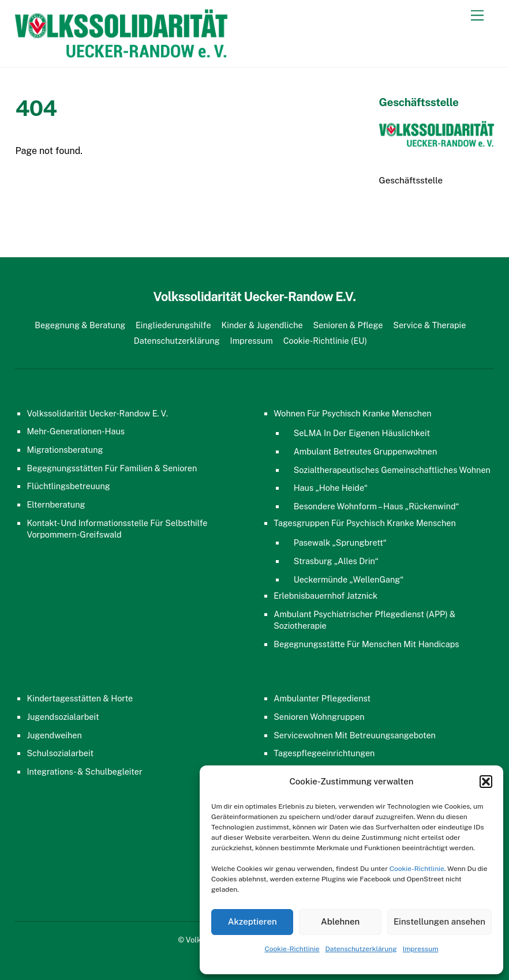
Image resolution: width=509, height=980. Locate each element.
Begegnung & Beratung (80, 325)
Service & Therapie (429, 325)
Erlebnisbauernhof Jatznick (325, 596)
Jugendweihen (54, 735)
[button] (486, 782)
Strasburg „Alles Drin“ (336, 561)
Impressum (421, 949)
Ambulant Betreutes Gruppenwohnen (366, 451)
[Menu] (477, 16)
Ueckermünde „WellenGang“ (349, 579)
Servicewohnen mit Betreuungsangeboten (355, 735)
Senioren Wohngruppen (319, 717)
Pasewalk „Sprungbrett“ (340, 542)
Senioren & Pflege (348, 325)
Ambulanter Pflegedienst (322, 698)
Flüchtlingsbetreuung (68, 486)
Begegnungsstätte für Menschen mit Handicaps (366, 644)
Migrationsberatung (65, 450)
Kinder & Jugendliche (262, 325)
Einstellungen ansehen (439, 921)
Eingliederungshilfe (173, 325)
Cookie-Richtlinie (417, 869)
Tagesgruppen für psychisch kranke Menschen (364, 523)
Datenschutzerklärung (361, 949)
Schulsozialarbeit (60, 753)
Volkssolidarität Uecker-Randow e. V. (97, 413)
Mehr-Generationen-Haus (76, 431)
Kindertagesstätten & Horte (80, 698)
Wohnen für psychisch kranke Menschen (352, 413)
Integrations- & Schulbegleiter (84, 771)
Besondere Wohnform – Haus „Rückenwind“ (377, 506)
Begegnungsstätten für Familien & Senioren (112, 468)
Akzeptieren (252, 921)
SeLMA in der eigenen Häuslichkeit (362, 433)
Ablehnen (340, 921)
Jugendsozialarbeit (63, 717)
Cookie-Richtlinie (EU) (325, 341)
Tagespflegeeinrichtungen (324, 753)
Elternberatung (56, 504)
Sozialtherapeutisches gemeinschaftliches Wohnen (392, 470)
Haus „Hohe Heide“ (331, 488)
